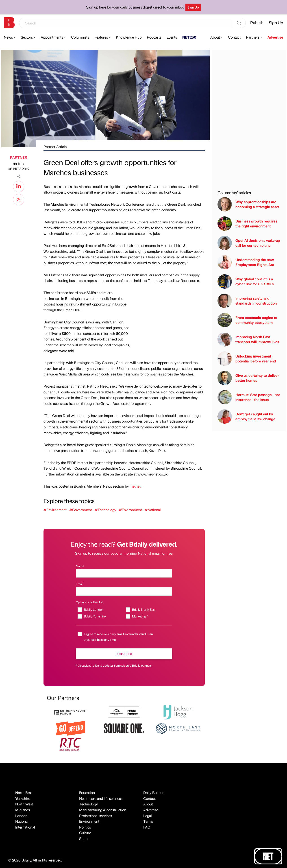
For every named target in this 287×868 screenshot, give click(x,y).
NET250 (189, 37)
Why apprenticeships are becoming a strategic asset (248, 204)
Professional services (96, 816)
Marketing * (140, 616)
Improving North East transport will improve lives (248, 339)
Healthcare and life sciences (101, 798)
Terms (148, 821)
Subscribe (124, 654)
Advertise (275, 37)
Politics (85, 827)
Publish (257, 23)
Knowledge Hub (129, 37)
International (25, 827)
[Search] (239, 23)
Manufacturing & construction (103, 810)
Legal (148, 816)
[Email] (124, 591)
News (8, 37)
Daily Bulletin (154, 793)
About (215, 37)
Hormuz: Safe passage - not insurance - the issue (249, 397)
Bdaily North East (144, 609)
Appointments (52, 37)
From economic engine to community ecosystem (247, 320)
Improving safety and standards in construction (247, 301)
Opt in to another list (89, 602)
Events (172, 37)
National (22, 821)
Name (80, 566)
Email (79, 584)
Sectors (27, 37)
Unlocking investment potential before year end (247, 359)
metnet (19, 163)
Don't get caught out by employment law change (246, 417)
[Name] (124, 573)
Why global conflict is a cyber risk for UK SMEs (246, 281)
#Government (81, 510)
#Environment (55, 510)
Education (87, 793)
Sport (84, 839)
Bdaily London (94, 609)
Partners (253, 37)
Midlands (23, 810)
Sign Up (193, 7)
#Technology (105, 510)
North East (24, 793)
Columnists (80, 37)
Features (101, 37)
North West (24, 804)
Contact (234, 37)
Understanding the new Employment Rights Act (246, 262)
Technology (88, 804)
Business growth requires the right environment (247, 224)
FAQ (147, 827)
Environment (89, 821)
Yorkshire (23, 798)
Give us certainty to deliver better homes (248, 378)
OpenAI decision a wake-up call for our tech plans (249, 243)
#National (153, 510)
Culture (85, 833)
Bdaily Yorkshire (95, 616)
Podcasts (154, 37)
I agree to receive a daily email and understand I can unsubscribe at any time (118, 637)
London (21, 816)
